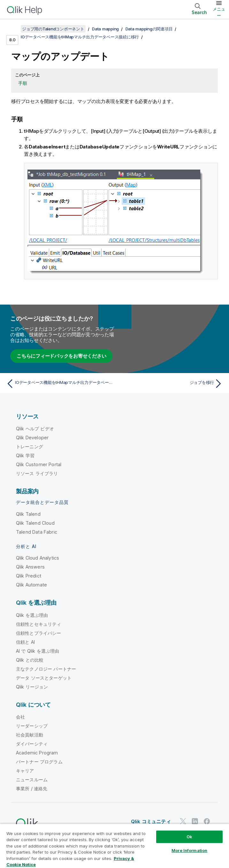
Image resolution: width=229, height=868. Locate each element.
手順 (23, 83)
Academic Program (37, 753)
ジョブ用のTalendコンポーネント (53, 29)
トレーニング (30, 446)
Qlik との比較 (30, 660)
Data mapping (105, 29)
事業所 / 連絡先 (32, 788)
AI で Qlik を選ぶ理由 (38, 651)
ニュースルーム (32, 780)
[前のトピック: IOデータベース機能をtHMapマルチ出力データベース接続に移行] (59, 384)
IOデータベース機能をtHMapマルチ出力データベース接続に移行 (80, 37)
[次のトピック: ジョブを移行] (170, 384)
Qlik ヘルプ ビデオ (35, 429)
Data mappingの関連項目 (149, 29)
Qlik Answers (30, 567)
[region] (114, 846)
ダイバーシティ (32, 744)
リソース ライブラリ (37, 473)
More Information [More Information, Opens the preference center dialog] (189, 850)
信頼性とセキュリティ (39, 624)
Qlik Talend (28, 514)
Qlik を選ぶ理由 (32, 615)
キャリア (25, 771)
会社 (20, 717)
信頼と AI (25, 642)
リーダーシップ (32, 726)
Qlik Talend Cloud (35, 523)
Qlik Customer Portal (39, 464)
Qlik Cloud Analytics (38, 558)
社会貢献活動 (30, 735)
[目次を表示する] (13, 29)
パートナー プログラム (39, 762)
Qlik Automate (31, 585)
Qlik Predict (29, 576)
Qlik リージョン (32, 687)
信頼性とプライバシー (39, 633)
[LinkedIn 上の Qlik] (195, 821)
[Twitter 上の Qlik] (183, 821)
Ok (189, 837)
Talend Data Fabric (37, 532)
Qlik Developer (32, 438)
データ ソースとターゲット (44, 678)
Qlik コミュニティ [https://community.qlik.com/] (151, 821)
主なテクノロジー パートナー (46, 669)
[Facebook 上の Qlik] (207, 821)
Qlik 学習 (25, 455)
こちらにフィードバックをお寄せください (61, 356)
